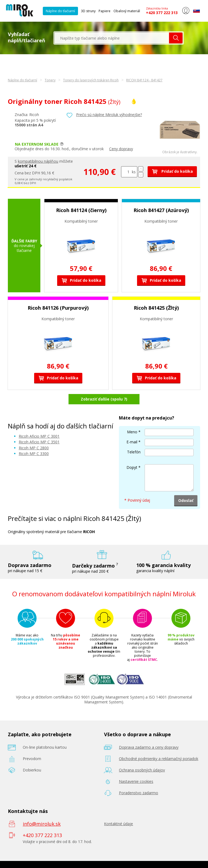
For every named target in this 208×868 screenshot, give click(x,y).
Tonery (50, 80)
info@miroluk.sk (42, 824)
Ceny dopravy (121, 149)
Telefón (134, 452)
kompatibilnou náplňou (38, 161)
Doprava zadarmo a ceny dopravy (149, 747)
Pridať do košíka (172, 171)
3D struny (88, 11)
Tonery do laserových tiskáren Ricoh (91, 80)
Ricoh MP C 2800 (34, 448)
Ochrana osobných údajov (142, 770)
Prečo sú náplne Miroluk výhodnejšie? (109, 115)
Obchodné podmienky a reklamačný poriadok (159, 759)
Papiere (105, 11)
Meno (132, 432)
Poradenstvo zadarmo (139, 793)
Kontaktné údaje (118, 824)
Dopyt (132, 467)
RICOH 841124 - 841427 (144, 80)
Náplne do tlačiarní (60, 11)
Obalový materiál (127, 11)
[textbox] (112, 38)
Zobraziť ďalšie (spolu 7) (104, 399)
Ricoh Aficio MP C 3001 (39, 436)
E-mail (132, 442)
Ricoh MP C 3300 (34, 454)
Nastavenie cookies (136, 781)
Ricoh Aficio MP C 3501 (39, 442)
